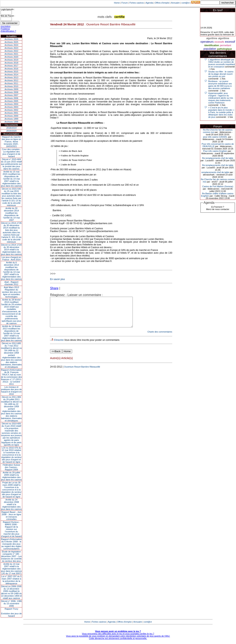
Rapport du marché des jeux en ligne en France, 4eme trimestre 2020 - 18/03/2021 (11, 142)
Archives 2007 (11, 95)
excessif (230, 42)
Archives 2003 (11, 107)
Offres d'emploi (162, 3)
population (210, 49)
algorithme (212, 38)
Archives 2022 (11, 51)
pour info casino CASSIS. (215, 137)
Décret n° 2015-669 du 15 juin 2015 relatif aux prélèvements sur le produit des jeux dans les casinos (11, 164)
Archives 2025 (11, 42)
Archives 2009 (11, 89)
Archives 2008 (11, 92)
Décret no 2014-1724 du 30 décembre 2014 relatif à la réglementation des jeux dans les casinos (12, 250)
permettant (225, 45)
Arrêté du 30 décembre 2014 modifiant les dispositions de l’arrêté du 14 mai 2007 (12, 214)
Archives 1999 (11, 119)
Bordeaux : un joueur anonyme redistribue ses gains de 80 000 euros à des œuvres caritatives (220, 85)
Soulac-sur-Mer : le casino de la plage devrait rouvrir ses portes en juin (221, 74)
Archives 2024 (11, 45)
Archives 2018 (11, 63)
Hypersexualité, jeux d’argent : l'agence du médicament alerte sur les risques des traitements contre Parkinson (221, 98)
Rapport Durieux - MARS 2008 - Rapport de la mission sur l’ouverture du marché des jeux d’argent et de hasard (11, 529)
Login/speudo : (8, 9)
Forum (125, 3)
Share (54, 288)
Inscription (6, 26)
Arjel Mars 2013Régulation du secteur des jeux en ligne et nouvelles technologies (11, 292)
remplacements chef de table (215, 172)
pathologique (224, 49)
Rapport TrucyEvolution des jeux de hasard (12, 612)
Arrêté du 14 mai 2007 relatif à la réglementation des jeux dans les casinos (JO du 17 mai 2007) (12, 569)
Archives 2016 (11, 69)
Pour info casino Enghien (215, 151)
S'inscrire (59, 346)
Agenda (149, 3)
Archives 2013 (11, 77)
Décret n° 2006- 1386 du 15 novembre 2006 (12, 603)
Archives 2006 (11, 98)
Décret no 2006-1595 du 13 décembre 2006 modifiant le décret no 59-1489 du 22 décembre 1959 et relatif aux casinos (12, 592)
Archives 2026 (11, 39)
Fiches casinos (137, 3)
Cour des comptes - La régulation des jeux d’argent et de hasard (11, 153)
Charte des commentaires (160, 338)
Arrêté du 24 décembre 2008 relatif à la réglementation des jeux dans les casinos (12, 504)
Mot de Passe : (8, 16)
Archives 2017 (11, 66)
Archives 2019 (11, 60)
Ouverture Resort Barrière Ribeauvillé (82, 373)
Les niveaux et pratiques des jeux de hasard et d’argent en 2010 (12, 391)
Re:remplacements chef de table (218, 158)
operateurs (207, 42)
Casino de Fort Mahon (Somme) (218, 186)
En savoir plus (57, 279)
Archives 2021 (11, 54)
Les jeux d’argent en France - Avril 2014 (11, 258)
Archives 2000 (11, 116)
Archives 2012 (11, 80)
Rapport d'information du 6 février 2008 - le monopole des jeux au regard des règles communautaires (12, 544)
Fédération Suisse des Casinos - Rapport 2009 (12, 467)
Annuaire (175, 3)
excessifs (219, 42)
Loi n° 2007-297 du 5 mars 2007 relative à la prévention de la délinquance (11, 580)
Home (117, 3)
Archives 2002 (11, 110)
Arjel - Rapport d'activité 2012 (12, 283)
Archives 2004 (11, 104)
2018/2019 (11, 128)
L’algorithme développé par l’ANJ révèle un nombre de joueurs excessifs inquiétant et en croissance (222, 63)
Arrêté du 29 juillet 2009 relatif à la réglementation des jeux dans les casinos (12, 476)
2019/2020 (11, 131)
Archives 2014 (11, 75)
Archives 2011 (11, 83)
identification (212, 45)
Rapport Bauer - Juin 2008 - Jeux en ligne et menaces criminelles (11, 516)
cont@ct (186, 3)
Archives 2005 (11, 101)
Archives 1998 (11, 122)
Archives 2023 (11, 48)
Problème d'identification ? (8, 30)
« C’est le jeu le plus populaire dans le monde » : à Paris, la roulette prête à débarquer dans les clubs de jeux (222, 112)
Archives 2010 (11, 86)
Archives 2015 (11, 72)
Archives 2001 (11, 113)
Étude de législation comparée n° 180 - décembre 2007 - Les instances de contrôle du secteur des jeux (11, 556)
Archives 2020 (11, 57)
